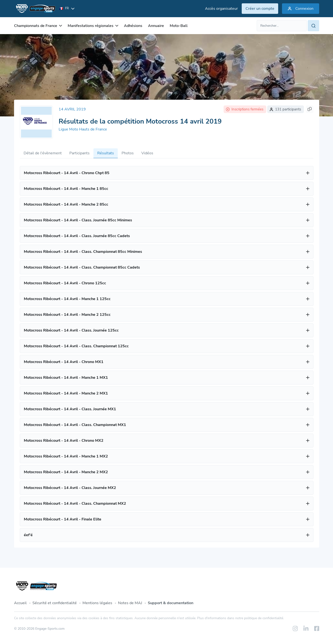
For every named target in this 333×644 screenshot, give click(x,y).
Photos (128, 153)
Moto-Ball (179, 26)
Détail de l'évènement (43, 153)
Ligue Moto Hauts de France (83, 129)
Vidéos (147, 153)
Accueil (20, 603)
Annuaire (156, 26)
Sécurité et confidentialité (55, 603)
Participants (79, 153)
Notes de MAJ (130, 603)
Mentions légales (97, 603)
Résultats (106, 153)
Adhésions (133, 26)
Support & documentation (171, 603)
